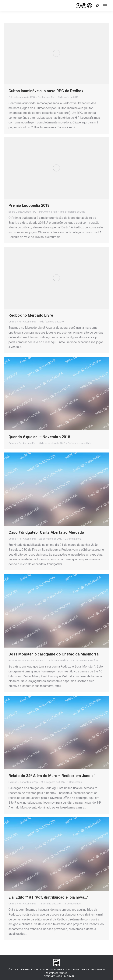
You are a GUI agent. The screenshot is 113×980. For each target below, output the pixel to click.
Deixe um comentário (79, 443)
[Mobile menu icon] (105, 6)
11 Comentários (72, 904)
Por (47, 97)
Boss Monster (16, 660)
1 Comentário (75, 782)
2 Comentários (73, 539)
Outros (27, 212)
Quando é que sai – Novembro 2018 (39, 437)
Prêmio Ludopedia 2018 (29, 205)
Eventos (13, 782)
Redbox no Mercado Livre (31, 315)
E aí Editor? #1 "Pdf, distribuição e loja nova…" (48, 897)
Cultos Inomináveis (19, 97)
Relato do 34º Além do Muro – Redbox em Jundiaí (51, 776)
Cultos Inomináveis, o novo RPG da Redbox (46, 91)
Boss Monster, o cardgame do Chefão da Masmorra (54, 654)
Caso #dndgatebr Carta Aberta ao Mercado (46, 532)
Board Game (15, 212)
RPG (33, 97)
